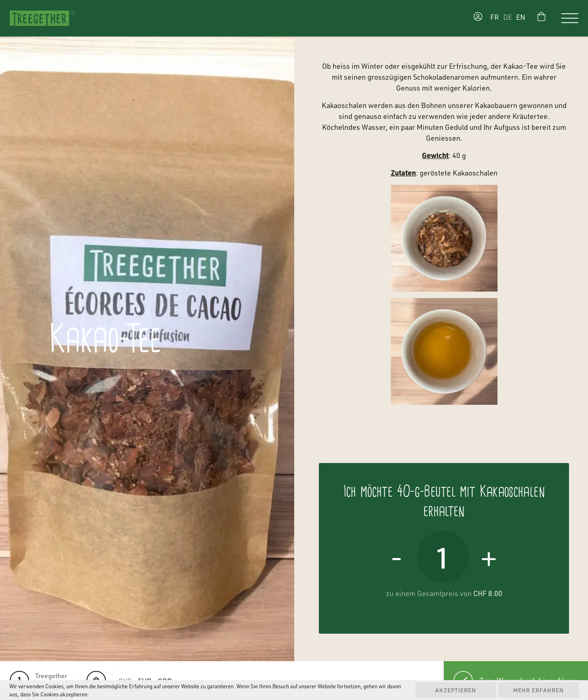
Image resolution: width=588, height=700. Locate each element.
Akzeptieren (456, 690)
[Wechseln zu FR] (493, 18)
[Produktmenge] (443, 557)
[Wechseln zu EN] (523, 18)
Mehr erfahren (538, 690)
